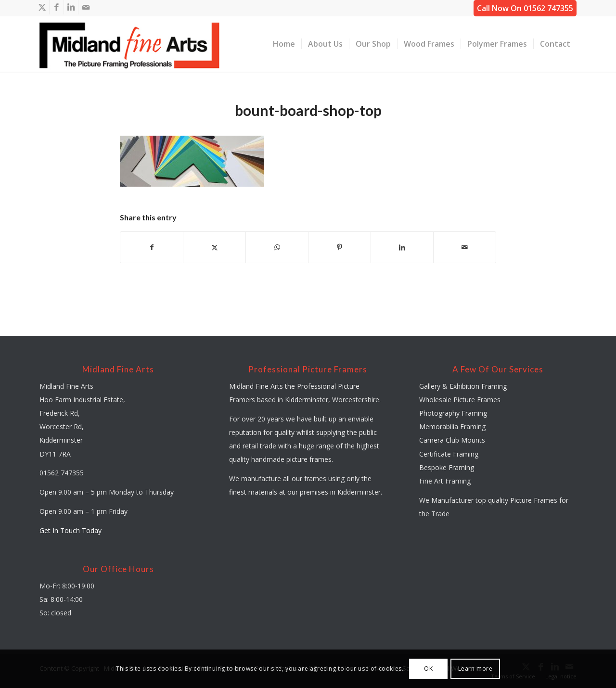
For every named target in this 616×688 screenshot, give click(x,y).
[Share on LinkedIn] (402, 247)
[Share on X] (214, 247)
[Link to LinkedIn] (71, 7)
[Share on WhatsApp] (277, 247)
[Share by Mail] (465, 247)
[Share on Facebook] (152, 247)
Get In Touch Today (71, 530)
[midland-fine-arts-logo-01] (129, 44)
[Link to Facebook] (57, 7)
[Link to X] (42, 7)
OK (428, 669)
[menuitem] (284, 44)
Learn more (475, 669)
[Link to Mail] (86, 7)
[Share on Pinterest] (340, 247)
